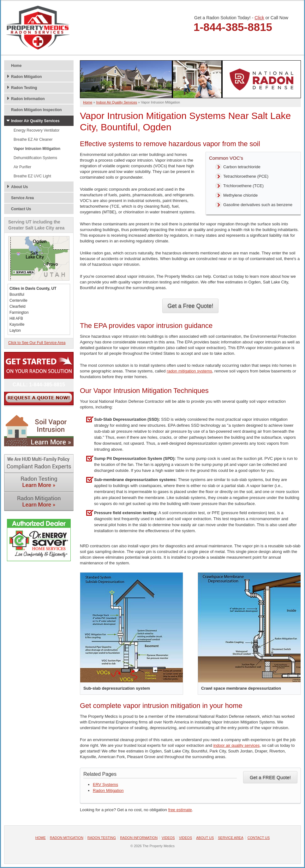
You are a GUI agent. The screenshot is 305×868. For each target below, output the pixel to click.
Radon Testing (24, 88)
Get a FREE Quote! (270, 777)
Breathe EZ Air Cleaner (33, 140)
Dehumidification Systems (35, 158)
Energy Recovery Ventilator (36, 130)
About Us (19, 187)
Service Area (22, 198)
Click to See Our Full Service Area (37, 343)
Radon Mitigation (108, 791)
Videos (168, 838)
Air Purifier (22, 167)
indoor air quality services (236, 745)
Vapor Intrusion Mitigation (37, 149)
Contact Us (21, 209)
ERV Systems (105, 785)
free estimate (180, 810)
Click (259, 18)
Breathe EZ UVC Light (32, 176)
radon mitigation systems (189, 371)
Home (16, 66)
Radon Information (28, 99)
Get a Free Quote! (190, 306)
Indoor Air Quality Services (35, 121)
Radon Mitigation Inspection (36, 110)
